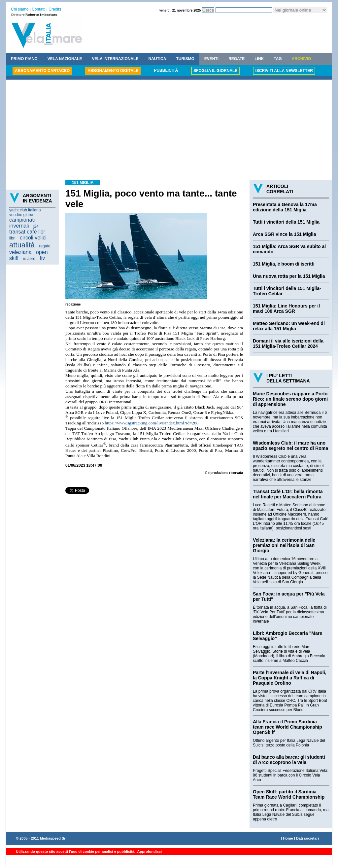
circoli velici (33, 238)
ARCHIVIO (302, 59)
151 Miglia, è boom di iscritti (284, 264)
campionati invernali (22, 223)
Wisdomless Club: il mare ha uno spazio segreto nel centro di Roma (290, 446)
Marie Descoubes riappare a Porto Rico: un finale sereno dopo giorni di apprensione (290, 399)
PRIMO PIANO (24, 59)
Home (288, 838)
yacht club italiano (25, 210)
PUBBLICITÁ (166, 70)
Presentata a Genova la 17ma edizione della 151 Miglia (285, 207)
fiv (42, 258)
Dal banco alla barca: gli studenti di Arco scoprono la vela (289, 760)
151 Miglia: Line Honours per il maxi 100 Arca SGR (286, 308)
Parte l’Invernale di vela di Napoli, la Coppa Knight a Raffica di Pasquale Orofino (290, 678)
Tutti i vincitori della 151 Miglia (286, 222)
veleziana (20, 252)
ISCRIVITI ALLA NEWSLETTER (284, 71)
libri (12, 238)
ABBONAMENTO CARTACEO (42, 71)
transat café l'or (27, 232)
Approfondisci (149, 851)
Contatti (38, 9)
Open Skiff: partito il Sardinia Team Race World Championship (289, 794)
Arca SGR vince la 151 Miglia (284, 234)
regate (45, 246)
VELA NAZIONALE (65, 59)
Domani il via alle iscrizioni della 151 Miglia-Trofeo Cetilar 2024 (288, 344)
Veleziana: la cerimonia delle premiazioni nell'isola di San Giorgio (284, 545)
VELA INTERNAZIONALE (115, 59)
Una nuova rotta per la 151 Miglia (289, 276)
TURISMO (185, 59)
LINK (259, 59)
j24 (36, 226)
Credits (55, 9)
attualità (22, 245)
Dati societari (307, 838)
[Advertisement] (169, 131)
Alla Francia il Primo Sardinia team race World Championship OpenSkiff (287, 727)
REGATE (237, 59)
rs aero (29, 259)
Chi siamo (20, 9)
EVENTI (211, 59)
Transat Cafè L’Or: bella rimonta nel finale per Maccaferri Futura (288, 494)
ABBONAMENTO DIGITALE (113, 71)
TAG (278, 59)
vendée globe (21, 215)
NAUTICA (157, 59)
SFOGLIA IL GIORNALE (215, 71)
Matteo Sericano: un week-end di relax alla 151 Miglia (289, 326)
